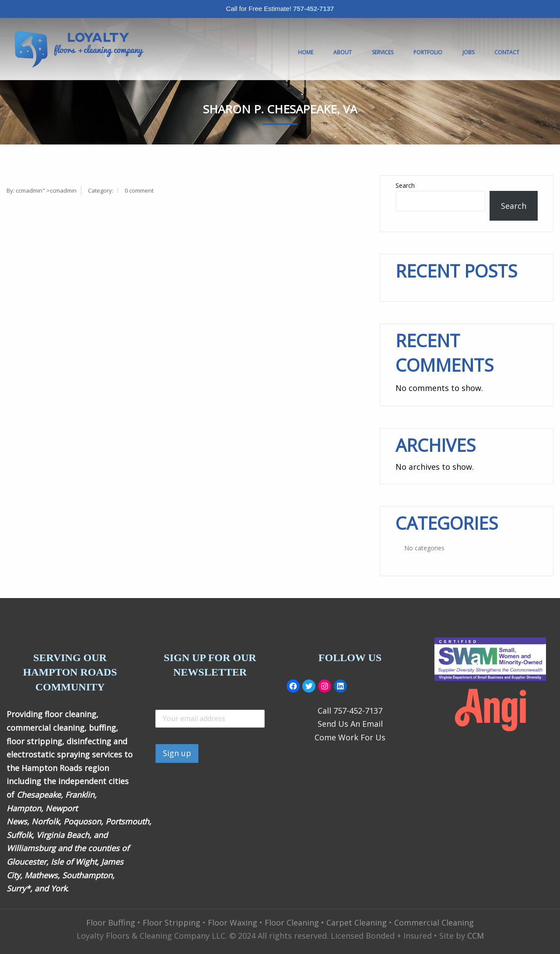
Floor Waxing (233, 922)
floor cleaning (70, 714)
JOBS (468, 52)
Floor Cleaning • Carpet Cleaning (326, 922)
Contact (507, 52)
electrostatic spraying (48, 754)
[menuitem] (79, 49)
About (343, 52)
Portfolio (428, 52)
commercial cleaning (45, 728)
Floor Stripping (171, 922)
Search (405, 185)
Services (383, 52)
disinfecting (89, 741)
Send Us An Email (350, 724)
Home (306, 52)
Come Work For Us (350, 737)
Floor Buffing (111, 922)
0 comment (139, 190)
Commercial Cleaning (434, 922)
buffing (102, 728)
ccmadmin (29, 190)
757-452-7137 (313, 9)
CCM (476, 936)
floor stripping (34, 741)
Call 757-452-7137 (350, 711)
